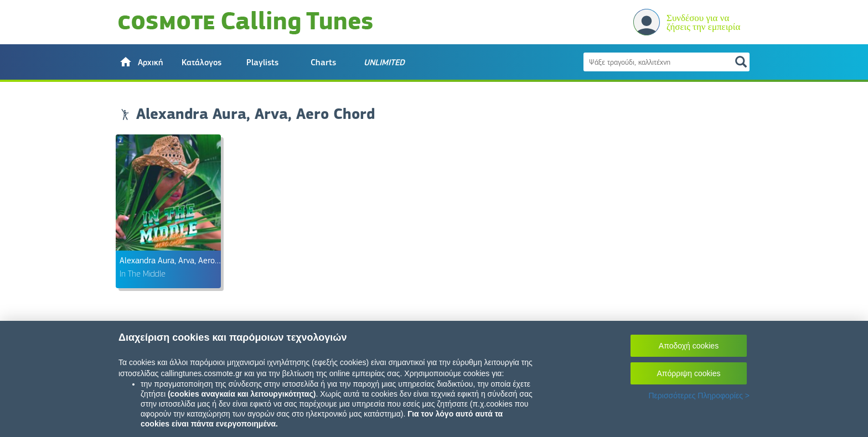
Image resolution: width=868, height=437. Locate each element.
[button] (141, 62)
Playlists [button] (262, 63)
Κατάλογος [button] (201, 63)
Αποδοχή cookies (689, 346)
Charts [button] (323, 63)
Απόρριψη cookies (689, 373)
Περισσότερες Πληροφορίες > (699, 396)
